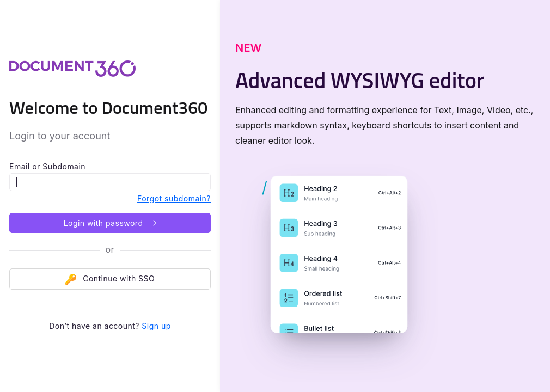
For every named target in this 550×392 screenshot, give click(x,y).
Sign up (156, 326)
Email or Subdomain (47, 166)
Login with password (110, 223)
